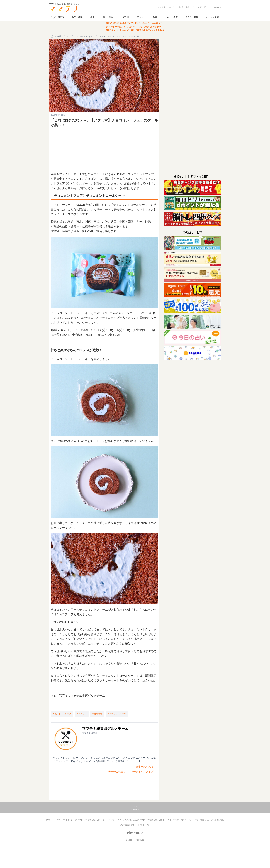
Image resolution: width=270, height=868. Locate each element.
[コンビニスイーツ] (62, 714)
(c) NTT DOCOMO (135, 840)
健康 (92, 17)
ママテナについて (56, 820)
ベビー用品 (107, 17)
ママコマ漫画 (212, 17)
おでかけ (125, 17)
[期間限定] (97, 714)
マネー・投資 (171, 17)
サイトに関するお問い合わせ (84, 820)
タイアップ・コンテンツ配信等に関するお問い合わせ (133, 820)
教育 (155, 17)
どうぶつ (141, 17)
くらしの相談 (192, 17)
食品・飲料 (77, 17)
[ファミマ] (82, 714)
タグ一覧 (145, 825)
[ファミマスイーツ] (117, 714)
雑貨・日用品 (58, 17)
